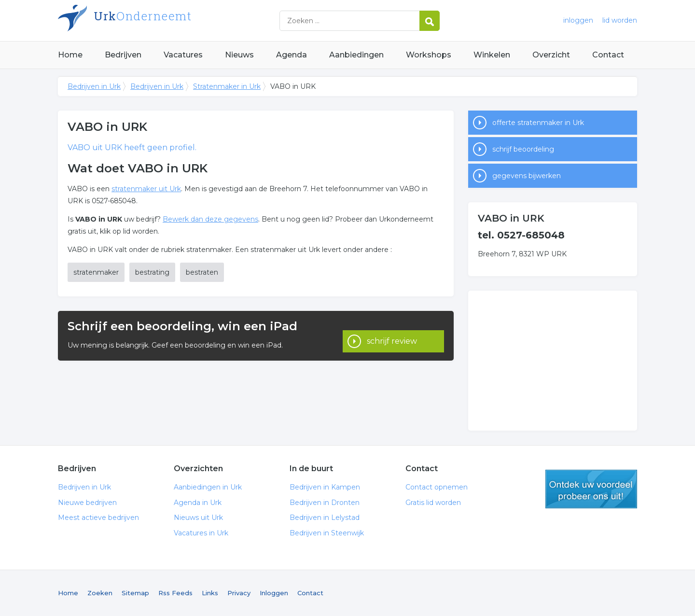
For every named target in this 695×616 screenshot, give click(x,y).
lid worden (620, 20)
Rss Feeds (175, 593)
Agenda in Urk (198, 503)
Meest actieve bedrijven (98, 518)
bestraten (202, 272)
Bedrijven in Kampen (325, 487)
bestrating (152, 272)
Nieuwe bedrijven (87, 503)
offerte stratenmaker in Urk (538, 123)
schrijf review (392, 336)
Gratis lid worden (433, 503)
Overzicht (551, 55)
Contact (608, 55)
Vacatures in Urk (201, 533)
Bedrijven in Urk (179, 21)
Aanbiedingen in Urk (208, 487)
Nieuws (239, 55)
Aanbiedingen (356, 55)
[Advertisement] (553, 361)
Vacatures (183, 55)
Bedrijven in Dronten (325, 503)
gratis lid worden (591, 489)
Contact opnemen (437, 487)
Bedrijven (123, 55)
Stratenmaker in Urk (227, 86)
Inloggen (274, 593)
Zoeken (100, 593)
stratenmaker (96, 272)
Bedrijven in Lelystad (325, 518)
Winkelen (492, 55)
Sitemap (135, 593)
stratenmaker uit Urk (146, 189)
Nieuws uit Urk (198, 518)
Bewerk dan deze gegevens (210, 219)
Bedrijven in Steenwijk (327, 533)
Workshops (429, 55)
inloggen (578, 20)
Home (70, 55)
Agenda (292, 55)
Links (210, 593)
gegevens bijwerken (527, 176)
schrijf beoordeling (523, 149)
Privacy (239, 593)
